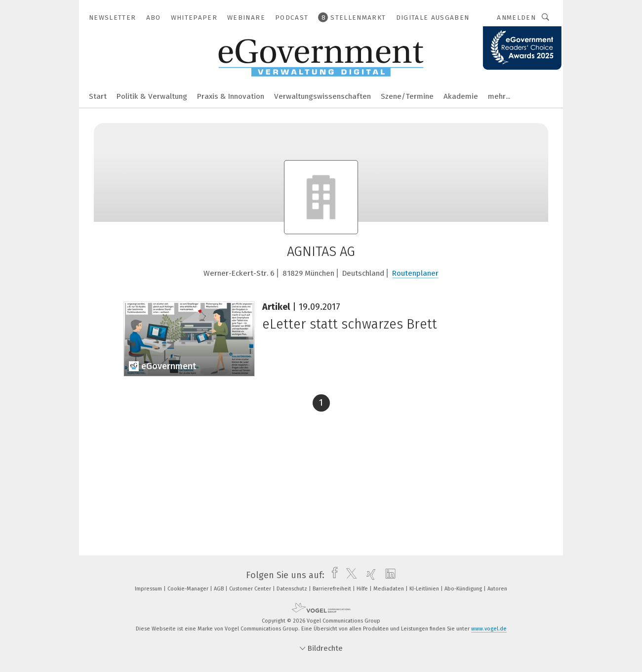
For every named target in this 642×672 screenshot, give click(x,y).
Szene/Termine (407, 96)
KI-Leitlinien (425, 589)
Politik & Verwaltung (152, 96)
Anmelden (516, 18)
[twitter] (349, 575)
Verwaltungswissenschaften (322, 96)
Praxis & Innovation (231, 96)
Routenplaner (415, 273)
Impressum (149, 589)
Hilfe (363, 589)
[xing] (369, 575)
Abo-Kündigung (464, 589)
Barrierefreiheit (333, 589)
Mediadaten (389, 589)
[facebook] (332, 575)
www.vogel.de (489, 629)
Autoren (497, 589)
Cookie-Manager (189, 589)
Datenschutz (293, 589)
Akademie (461, 96)
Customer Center (251, 589)
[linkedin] (388, 575)
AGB (220, 589)
